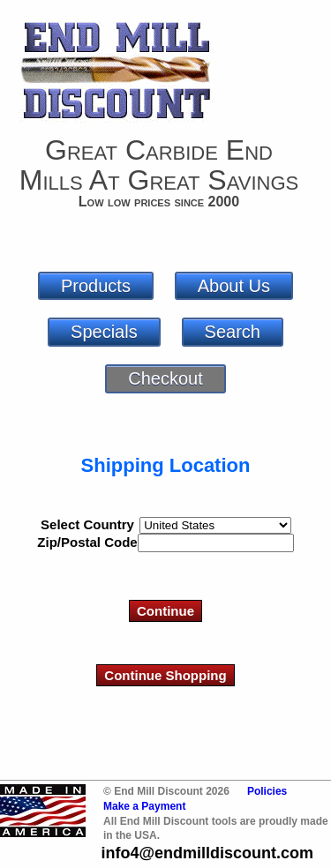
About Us (234, 286)
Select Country (87, 524)
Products (96, 286)
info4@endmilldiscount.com (207, 853)
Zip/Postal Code (87, 542)
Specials (104, 332)
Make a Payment (144, 806)
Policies (267, 791)
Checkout (165, 378)
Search (233, 332)
